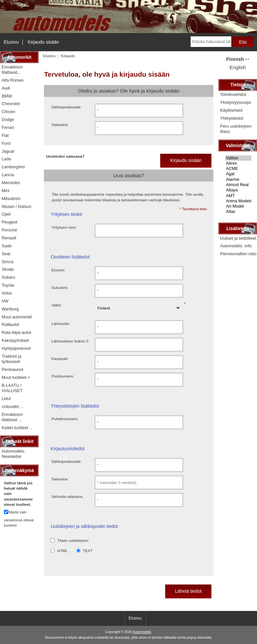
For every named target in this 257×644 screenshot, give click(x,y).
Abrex (238, 163)
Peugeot (10, 222)
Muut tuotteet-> (16, 377)
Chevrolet (11, 104)
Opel (6, 214)
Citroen (8, 112)
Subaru (8, 277)
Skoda (8, 269)
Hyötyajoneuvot (16, 348)
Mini (5, 191)
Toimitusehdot (233, 94)
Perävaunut (12, 369)
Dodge (8, 120)
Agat (238, 174)
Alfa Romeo (13, 80)
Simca (7, 262)
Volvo (7, 293)
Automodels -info (236, 246)
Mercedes (11, 183)
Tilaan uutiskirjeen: (73, 540)
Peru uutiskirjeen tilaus (236, 129)
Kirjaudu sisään (43, 42)
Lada (6, 159)
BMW (7, 96)
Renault (9, 238)
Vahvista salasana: (67, 496)
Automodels (142, 632)
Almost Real (238, 185)
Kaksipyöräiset (15, 340)
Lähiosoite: (61, 323)
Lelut (6, 399)
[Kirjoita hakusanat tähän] (211, 42)
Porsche (9, 230)
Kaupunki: (60, 359)
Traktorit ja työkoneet (12, 359)
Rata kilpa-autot (16, 332)
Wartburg (10, 309)
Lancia (8, 175)
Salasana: (60, 124)
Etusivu (11, 42)
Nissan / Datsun (17, 206)
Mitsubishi (11, 199)
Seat (6, 254)
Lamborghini (13, 167)
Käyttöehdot (231, 110)
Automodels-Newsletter (14, 454)
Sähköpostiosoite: (67, 107)
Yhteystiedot (232, 118)
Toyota (8, 285)
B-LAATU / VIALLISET (12, 388)
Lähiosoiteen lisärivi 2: (70, 341)
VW (5, 301)
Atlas (238, 212)
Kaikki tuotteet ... (17, 428)
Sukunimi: (60, 287)
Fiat (5, 135)
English (238, 67)
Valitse (238, 158)
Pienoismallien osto (238, 254)
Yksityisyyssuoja (235, 102)
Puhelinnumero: (65, 419)
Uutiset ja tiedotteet (238, 238)
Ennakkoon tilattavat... (12, 70)
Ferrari (8, 127)
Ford (6, 143)
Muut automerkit (17, 317)
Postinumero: (63, 376)
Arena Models (238, 201)
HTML (62, 551)
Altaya (238, 190)
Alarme (238, 180)
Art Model (238, 206)
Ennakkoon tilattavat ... (12, 417)
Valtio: (57, 305)
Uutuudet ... (13, 406)
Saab (7, 246)
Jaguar (8, 151)
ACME (238, 169)
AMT (238, 196)
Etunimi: (58, 270)
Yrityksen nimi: (64, 227)
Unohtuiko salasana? (65, 156)
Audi (6, 88)
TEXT (88, 551)
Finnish (235, 59)
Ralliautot (10, 324)
